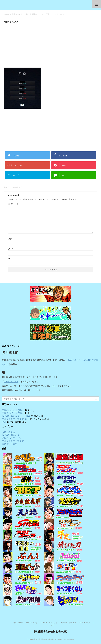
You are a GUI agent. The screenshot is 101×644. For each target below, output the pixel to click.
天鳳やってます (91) (12, 410)
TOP (4, 422)
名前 (10, 239)
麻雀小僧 (72, 360)
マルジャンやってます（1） (16, 419)
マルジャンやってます (13, 441)
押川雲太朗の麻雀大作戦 (50, 632)
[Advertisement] (50, 47)
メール (11, 249)
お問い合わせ (9, 432)
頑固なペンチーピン (12, 438)
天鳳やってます (11, 381)
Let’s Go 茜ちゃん (11, 435)
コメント (13, 204)
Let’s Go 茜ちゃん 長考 (16, 416)
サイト (11, 259)
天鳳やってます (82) (12, 413)
